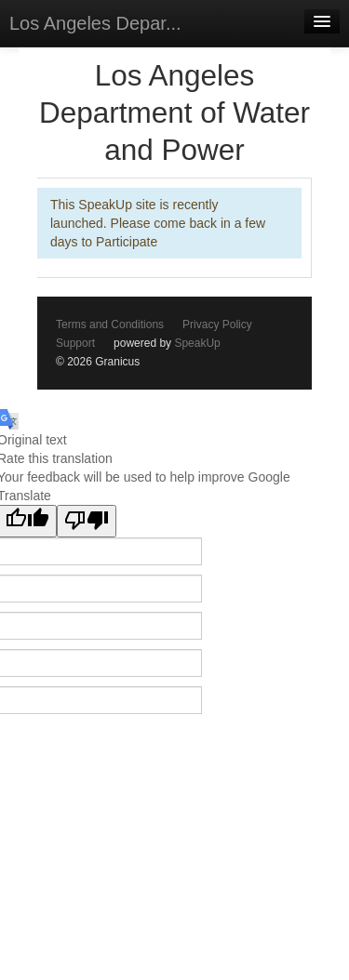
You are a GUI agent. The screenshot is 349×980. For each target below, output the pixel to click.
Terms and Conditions (110, 324)
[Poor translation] (87, 521)
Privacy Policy (217, 324)
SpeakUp (197, 343)
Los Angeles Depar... (95, 23)
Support (75, 343)
